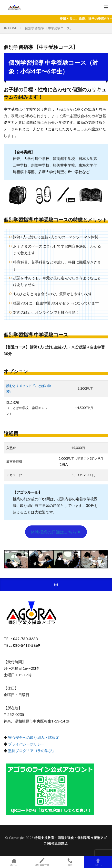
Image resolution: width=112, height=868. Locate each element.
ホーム (14, 862)
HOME (13, 28)
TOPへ (98, 862)
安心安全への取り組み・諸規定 (34, 737)
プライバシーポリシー (26, 744)
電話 (70, 862)
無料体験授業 (42, 862)
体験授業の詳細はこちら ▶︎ (56, 532)
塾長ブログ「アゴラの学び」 (31, 751)
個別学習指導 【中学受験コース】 (49, 28)
